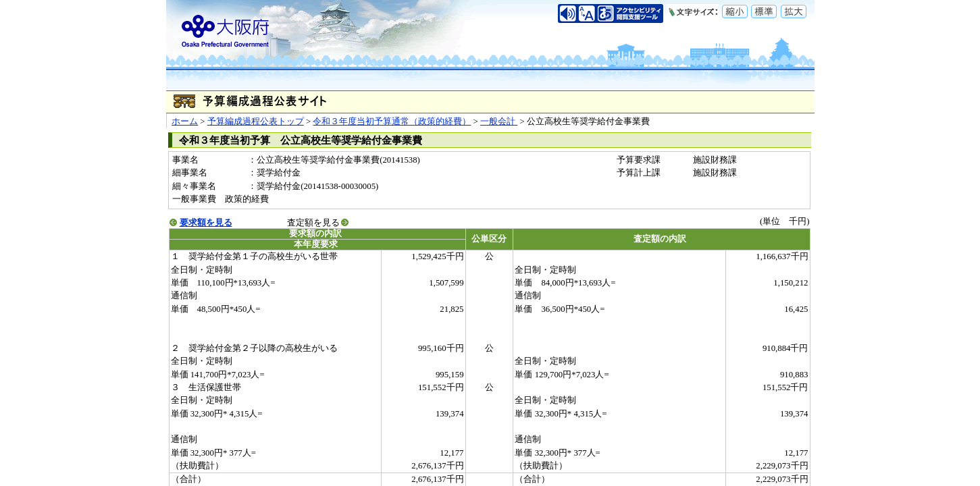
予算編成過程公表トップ (256, 122)
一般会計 (499, 122)
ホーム (185, 122)
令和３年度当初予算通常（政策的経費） (392, 122)
